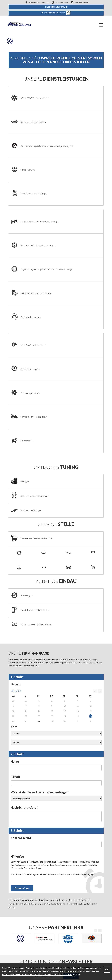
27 (13, 544)
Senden (71, 799)
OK (107, 970)
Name (15, 584)
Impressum (14, 913)
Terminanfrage (22, 711)
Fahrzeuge (13, 891)
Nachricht (24, 630)
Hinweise (17, 679)
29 (39, 544)
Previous (96, 753)
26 (90, 539)
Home (11, 878)
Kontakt (12, 909)
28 (26, 544)
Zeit (14, 549)
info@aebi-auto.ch (17, 946)
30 (52, 544)
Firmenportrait (15, 882)
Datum (15, 507)
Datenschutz (14, 918)
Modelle (12, 900)
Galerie (12, 904)
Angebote (13, 895)
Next (100, 753)
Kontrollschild (21, 661)
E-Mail (15, 599)
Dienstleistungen (16, 887)
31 (65, 544)
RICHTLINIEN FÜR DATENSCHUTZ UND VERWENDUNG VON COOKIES (37, 974)
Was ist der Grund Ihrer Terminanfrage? (39, 615)
